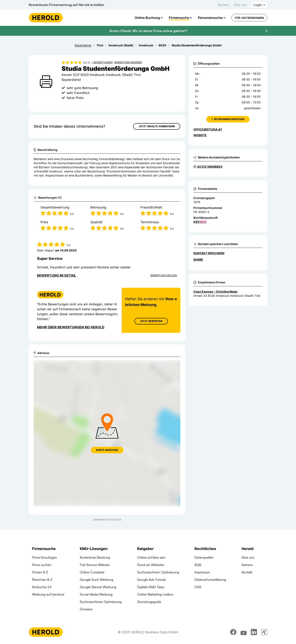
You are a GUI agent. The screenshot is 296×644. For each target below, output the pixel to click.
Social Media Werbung (96, 594)
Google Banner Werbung (98, 587)
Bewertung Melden (164, 275)
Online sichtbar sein (151, 557)
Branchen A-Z (42, 580)
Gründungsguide (149, 602)
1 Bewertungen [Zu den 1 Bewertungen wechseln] (102, 62)
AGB (198, 565)
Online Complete (92, 572)
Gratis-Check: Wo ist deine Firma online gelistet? (148, 31)
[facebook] (233, 633)
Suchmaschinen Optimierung (101, 602)
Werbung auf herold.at (48, 594)
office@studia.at (208, 129)
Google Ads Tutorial (151, 580)
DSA (198, 587)
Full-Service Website (95, 565)
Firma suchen (42, 565)
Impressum (202, 572)
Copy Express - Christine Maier (216, 292)
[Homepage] (46, 18)
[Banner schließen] (266, 31)
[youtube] (244, 633)
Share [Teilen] (198, 260)
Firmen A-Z (40, 572)
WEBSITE (200, 135)
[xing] (264, 633)
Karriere (223, 5)
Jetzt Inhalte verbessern (157, 126)
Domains (86, 609)
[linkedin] (254, 633)
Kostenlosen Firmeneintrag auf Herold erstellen (66, 5)
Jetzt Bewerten (151, 321)
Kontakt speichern (209, 253)
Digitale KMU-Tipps (151, 587)
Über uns (240, 5)
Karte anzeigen (107, 450)
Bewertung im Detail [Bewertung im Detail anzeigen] (57, 275)
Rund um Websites (151, 565)
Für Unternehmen (249, 18)
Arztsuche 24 (42, 587)
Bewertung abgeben (128, 62)
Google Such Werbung (97, 580)
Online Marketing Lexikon (155, 594)
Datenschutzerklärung (210, 580)
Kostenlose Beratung (95, 557)
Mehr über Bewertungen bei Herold (71, 327)
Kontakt (247, 572)
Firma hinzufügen (45, 557)
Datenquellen (204, 557)
